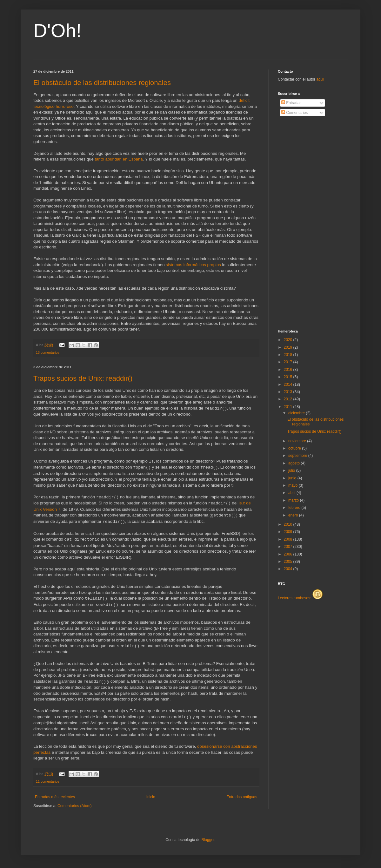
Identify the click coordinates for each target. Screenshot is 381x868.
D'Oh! (57, 31)
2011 (289, 407)
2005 (289, 562)
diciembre (297, 413)
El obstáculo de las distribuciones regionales (102, 83)
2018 (289, 355)
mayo (294, 485)
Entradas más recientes (55, 797)
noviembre (298, 441)
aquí (320, 79)
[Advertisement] (303, 223)
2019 (289, 347)
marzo (294, 500)
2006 (289, 554)
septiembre (298, 456)
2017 (289, 362)
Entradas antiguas (242, 797)
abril (292, 493)
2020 (289, 340)
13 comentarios (48, 352)
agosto (294, 463)
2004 (289, 569)
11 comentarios (48, 781)
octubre (295, 448)
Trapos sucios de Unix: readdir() (83, 378)
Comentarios (294, 113)
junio (293, 478)
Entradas (291, 103)
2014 (289, 385)
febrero (295, 508)
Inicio (151, 797)
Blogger (208, 840)
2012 (289, 399)
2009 (289, 532)
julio (292, 470)
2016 (289, 370)
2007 (289, 547)
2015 (289, 377)
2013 (289, 392)
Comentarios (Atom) (74, 806)
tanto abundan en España (119, 159)
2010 (289, 524)
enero (294, 515)
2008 (289, 539)
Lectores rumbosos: (300, 598)
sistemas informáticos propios (193, 265)
